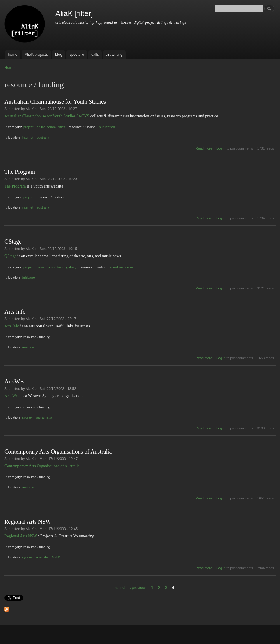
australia (43, 138)
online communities (51, 127)
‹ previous (138, 587)
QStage (13, 242)
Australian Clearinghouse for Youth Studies (55, 102)
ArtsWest (15, 381)
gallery (71, 267)
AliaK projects (36, 54)
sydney (27, 417)
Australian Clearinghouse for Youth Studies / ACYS (47, 116)
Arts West (12, 396)
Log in (221, 148)
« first (120, 587)
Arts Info (15, 312)
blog (59, 54)
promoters (55, 267)
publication (107, 127)
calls (95, 54)
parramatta (44, 417)
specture (77, 54)
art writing (114, 54)
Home (9, 68)
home (13, 54)
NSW (56, 557)
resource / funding (82, 127)
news (41, 267)
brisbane (29, 277)
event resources (122, 267)
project (28, 127)
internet (28, 138)
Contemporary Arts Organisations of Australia (58, 452)
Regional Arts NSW (28, 522)
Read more (204, 148)
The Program (20, 172)
